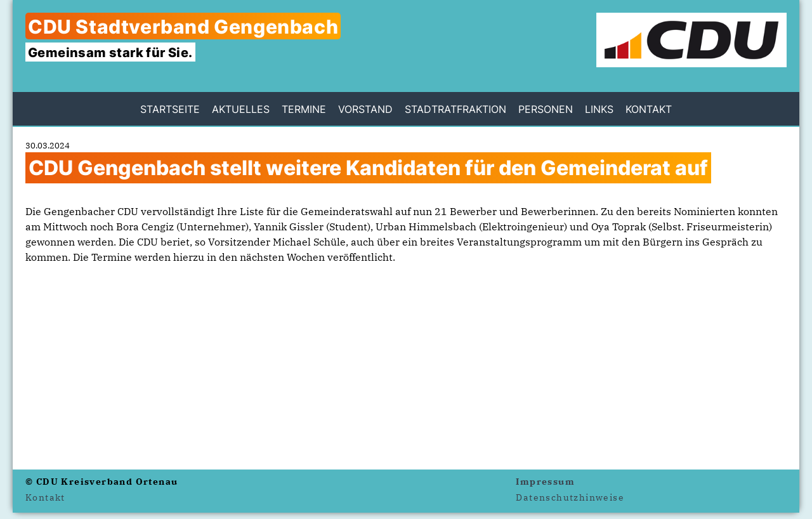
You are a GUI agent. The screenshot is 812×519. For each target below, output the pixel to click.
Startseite (170, 109)
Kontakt (649, 109)
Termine (304, 109)
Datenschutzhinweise (570, 497)
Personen (546, 109)
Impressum (545, 482)
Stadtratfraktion (455, 109)
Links (599, 109)
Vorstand (365, 109)
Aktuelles (241, 109)
